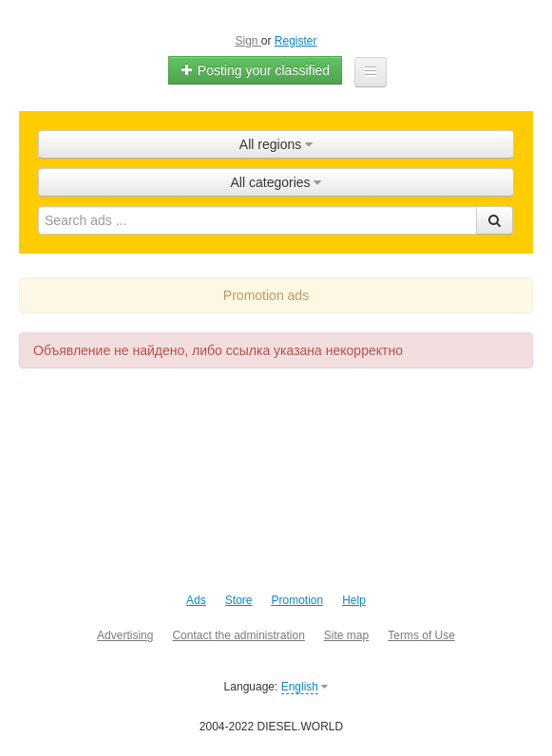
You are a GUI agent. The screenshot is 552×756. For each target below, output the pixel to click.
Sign (247, 41)
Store (239, 600)
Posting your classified (255, 70)
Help (354, 600)
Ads (196, 600)
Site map (346, 635)
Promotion (297, 600)
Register (296, 41)
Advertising (125, 635)
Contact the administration (238, 635)
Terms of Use (421, 635)
